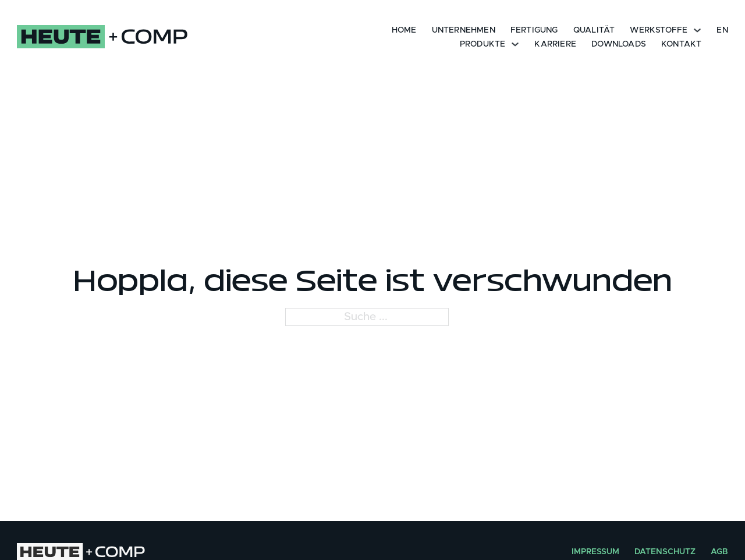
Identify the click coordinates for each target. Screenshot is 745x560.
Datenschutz (665, 552)
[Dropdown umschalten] (697, 30)
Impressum (595, 552)
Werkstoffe (659, 30)
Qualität (594, 30)
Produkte (483, 44)
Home (404, 30)
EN (722, 30)
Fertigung (534, 30)
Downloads (619, 44)
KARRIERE (555, 44)
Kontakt (681, 44)
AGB (719, 552)
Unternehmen (464, 30)
